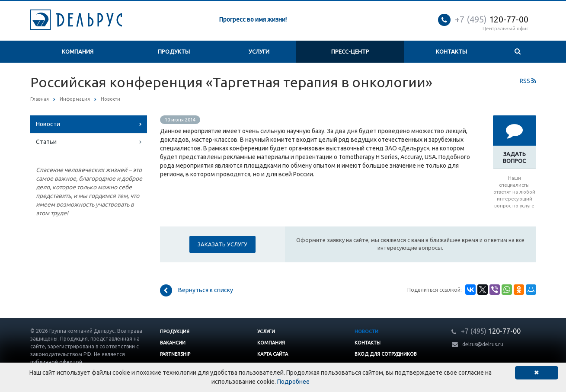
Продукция (175, 331)
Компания (78, 51)
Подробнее (293, 382)
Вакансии (173, 343)
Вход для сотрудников (386, 354)
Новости (48, 124)
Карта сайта (273, 354)
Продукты (174, 51)
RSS (528, 81)
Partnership (175, 354)
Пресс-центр (350, 51)
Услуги (259, 51)
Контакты (451, 51)
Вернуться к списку (197, 290)
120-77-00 (492, 19)
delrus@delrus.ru (483, 344)
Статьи (46, 142)
